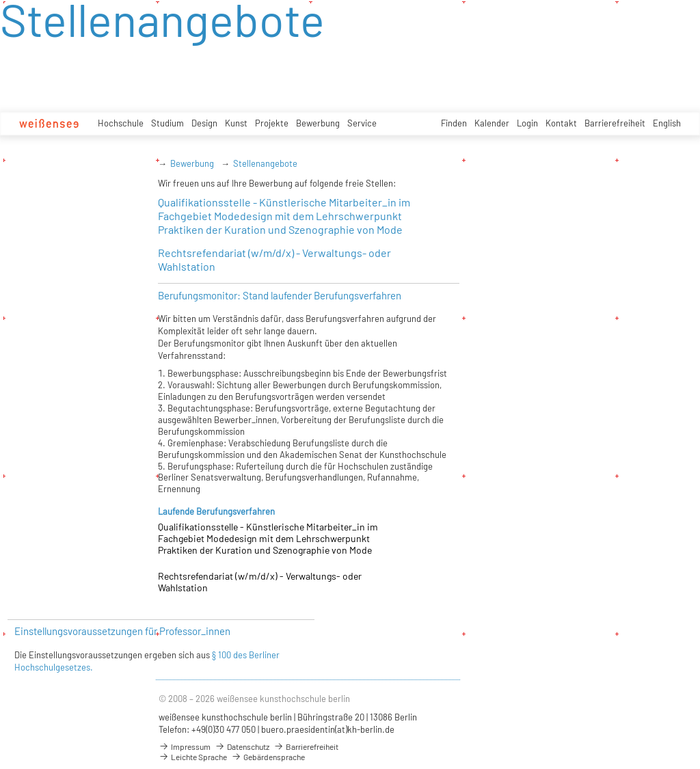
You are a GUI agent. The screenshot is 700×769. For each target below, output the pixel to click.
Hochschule (121, 123)
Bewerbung (318, 123)
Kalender (492, 123)
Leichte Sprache (193, 757)
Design (204, 123)
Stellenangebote (265, 163)
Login (527, 123)
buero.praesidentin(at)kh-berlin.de (328, 729)
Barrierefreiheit (615, 123)
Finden (454, 123)
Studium (167, 123)
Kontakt (561, 123)
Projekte (272, 123)
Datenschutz (242, 746)
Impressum (185, 746)
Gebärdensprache (268, 757)
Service (362, 123)
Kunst (236, 123)
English (667, 123)
